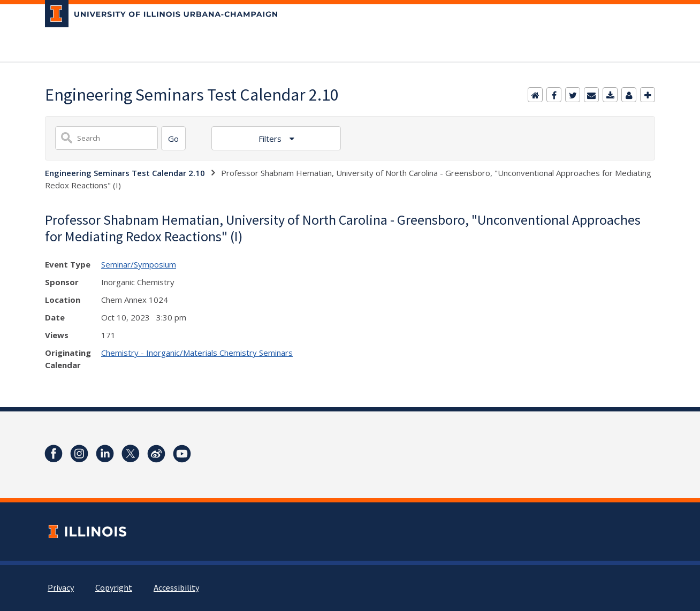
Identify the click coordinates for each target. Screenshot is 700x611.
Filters (271, 139)
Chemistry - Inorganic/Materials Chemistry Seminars (197, 353)
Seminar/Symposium (139, 264)
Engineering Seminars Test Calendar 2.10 (125, 173)
